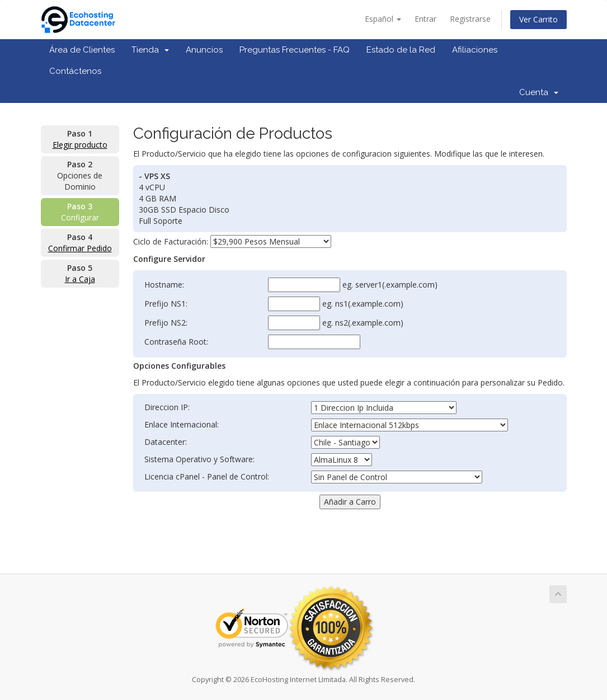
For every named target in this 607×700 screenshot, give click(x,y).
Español (383, 19)
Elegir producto (80, 145)
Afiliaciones (475, 50)
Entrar (425, 19)
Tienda (150, 50)
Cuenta (539, 92)
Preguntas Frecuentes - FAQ (295, 50)
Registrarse (470, 19)
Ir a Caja (80, 279)
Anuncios (204, 50)
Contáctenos (75, 71)
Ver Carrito (538, 19)
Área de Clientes (82, 50)
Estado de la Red (401, 50)
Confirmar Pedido (80, 248)
